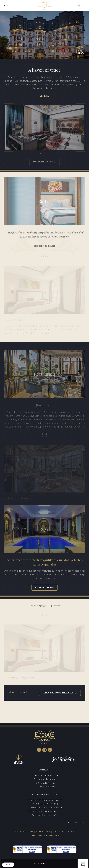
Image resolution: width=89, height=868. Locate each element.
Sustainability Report (64, 832)
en (4, 6)
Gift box (83, 864)
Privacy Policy (43, 832)
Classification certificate (46, 835)
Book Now (39, 864)
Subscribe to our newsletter (60, 693)
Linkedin (50, 750)
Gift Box (79, 6)
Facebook (39, 750)
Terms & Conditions (23, 832)
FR (84, 823)
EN (70, 823)
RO (77, 823)
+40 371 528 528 (44, 783)
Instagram (44, 750)
